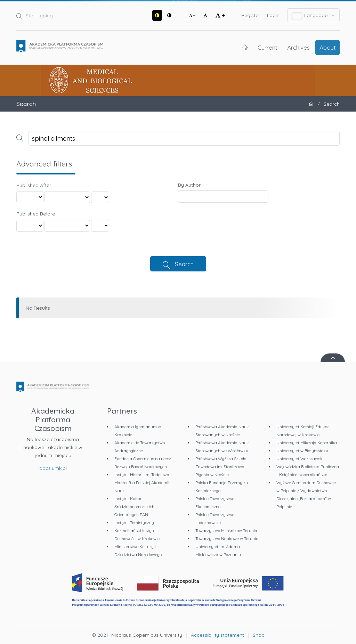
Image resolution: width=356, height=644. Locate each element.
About (328, 47)
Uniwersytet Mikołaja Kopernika (307, 443)
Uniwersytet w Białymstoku (302, 451)
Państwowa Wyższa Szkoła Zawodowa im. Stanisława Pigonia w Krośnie (221, 467)
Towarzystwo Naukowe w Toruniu (227, 539)
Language (314, 15)
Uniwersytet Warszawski (300, 459)
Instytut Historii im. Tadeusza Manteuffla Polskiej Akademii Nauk (142, 483)
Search (184, 264)
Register (251, 15)
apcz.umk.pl (53, 468)
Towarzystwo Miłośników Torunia (226, 531)
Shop (259, 635)
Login (273, 15)
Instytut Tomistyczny (134, 523)
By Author (189, 185)
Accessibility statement (217, 635)
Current (268, 47)
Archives (298, 47)
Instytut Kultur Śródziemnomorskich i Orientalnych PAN (135, 507)
